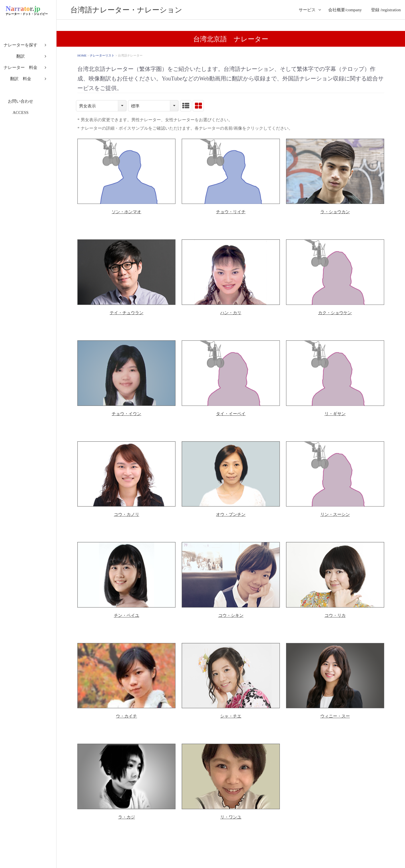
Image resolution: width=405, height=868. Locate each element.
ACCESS (28, 115)
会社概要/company (345, 10)
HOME (82, 55)
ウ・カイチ (126, 716)
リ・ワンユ (231, 817)
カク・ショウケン (335, 313)
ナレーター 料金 (28, 70)
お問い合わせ (28, 104)
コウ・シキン (231, 615)
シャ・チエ (231, 716)
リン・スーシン (335, 514)
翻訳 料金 (28, 82)
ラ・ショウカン (335, 212)
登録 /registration (386, 10)
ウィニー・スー (335, 716)
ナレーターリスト (102, 55)
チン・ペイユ (127, 615)
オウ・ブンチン (231, 514)
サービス (307, 10)
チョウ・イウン (126, 414)
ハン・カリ (231, 313)
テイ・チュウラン (127, 313)
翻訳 (28, 59)
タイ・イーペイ (231, 414)
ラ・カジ (127, 817)
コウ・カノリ (127, 514)
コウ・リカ (335, 615)
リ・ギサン (335, 414)
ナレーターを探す (28, 48)
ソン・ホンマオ (126, 212)
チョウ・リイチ (231, 212)
